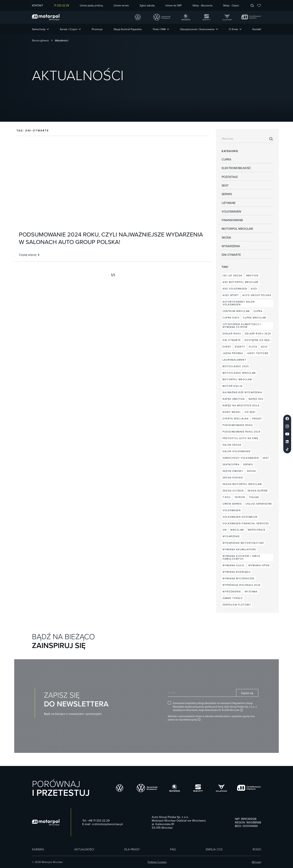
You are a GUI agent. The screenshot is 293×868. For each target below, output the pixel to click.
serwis (248, 464)
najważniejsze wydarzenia (242, 392)
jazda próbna (233, 353)
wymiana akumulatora (239, 549)
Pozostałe (230, 177)
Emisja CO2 (214, 849)
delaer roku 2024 (258, 334)
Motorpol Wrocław (237, 229)
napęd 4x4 (256, 399)
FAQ (173, 849)
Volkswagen (231, 212)
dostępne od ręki (257, 340)
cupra (258, 311)
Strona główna (40, 41)
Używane (229, 203)
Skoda (226, 238)
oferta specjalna (236, 419)
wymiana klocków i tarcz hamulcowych (241, 557)
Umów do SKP (174, 6)
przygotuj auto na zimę (240, 438)
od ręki (250, 412)
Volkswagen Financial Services (246, 523)
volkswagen (232, 510)
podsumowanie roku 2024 (241, 432)
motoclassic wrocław (239, 373)
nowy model (232, 412)
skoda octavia (233, 491)
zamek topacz (233, 598)
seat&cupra (231, 464)
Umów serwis (121, 6)
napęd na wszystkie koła (241, 405)
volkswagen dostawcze (240, 517)
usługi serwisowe (259, 504)
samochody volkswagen (241, 458)
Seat (225, 186)
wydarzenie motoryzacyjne (243, 543)
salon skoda (232, 445)
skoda (251, 471)
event (227, 347)
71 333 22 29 (61, 6)
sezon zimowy (233, 471)
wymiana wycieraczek (239, 578)
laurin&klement (234, 360)
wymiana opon (259, 565)
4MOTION (252, 276)
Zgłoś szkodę (147, 6)
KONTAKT (38, 6)
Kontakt (257, 29)
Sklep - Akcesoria (202, 6)
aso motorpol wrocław (240, 282)
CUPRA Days (231, 318)
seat (266, 458)
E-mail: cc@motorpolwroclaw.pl (102, 824)
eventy (240, 347)
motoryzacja (233, 386)
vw (225, 530)
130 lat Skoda (232, 276)
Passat (257, 419)
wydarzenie (231, 536)
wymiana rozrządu (237, 572)
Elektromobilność (236, 168)
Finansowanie (232, 220)
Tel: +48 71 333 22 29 (96, 821)
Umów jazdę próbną (91, 6)
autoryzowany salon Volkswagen (239, 303)
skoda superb (258, 491)
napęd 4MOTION (234, 399)
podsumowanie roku (238, 425)
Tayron (240, 497)
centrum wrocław (236, 311)
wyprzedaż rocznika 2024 (242, 585)
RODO (257, 849)
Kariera (38, 849)
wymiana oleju (234, 565)
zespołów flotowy (237, 605)
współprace (257, 530)
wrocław (237, 530)
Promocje (97, 29)
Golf (264, 347)
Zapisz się (247, 693)
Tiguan (254, 497)
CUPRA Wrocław (255, 318)
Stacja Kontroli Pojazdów (128, 29)
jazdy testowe (258, 353)
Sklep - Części (231, 6)
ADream (256, 862)
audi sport (231, 295)
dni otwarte (231, 255)
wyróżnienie (232, 592)
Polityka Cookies (157, 862)
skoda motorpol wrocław (242, 484)
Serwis (227, 194)
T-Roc (227, 497)
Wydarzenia (231, 246)
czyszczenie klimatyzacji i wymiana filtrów (242, 326)
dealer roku (232, 334)
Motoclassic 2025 (236, 366)
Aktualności (84, 849)
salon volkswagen (236, 451)
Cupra (226, 160)
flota (253, 347)
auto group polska (257, 295)
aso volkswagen (235, 289)
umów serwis (232, 504)
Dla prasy (132, 849)
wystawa (251, 592)
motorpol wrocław (237, 379)
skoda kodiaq (233, 478)
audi (254, 289)
